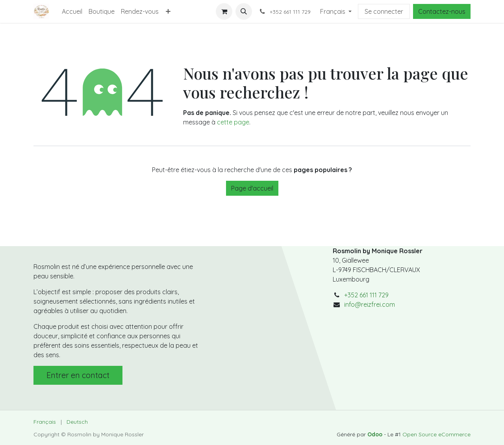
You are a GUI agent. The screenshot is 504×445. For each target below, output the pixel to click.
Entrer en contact (78, 375)
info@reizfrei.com (370, 304)
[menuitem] (72, 11)
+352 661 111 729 (366, 295)
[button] (244, 11)
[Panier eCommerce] (224, 11)
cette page (233, 122)
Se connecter (384, 11)
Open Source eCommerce (436, 434)
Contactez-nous (442, 11)
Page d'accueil (252, 188)
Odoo (376, 434)
